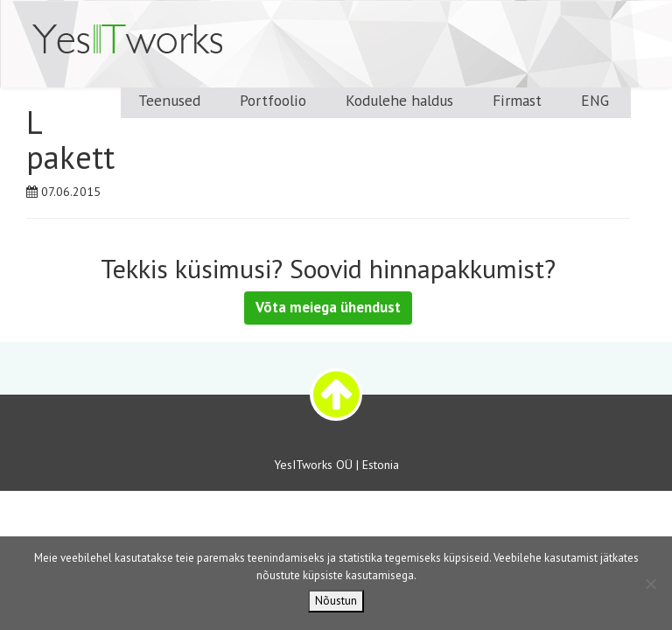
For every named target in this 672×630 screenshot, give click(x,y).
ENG (595, 100)
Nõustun (336, 601)
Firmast (517, 100)
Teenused (169, 100)
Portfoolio (273, 100)
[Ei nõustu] (650, 584)
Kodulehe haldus (399, 100)
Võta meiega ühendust (328, 307)
